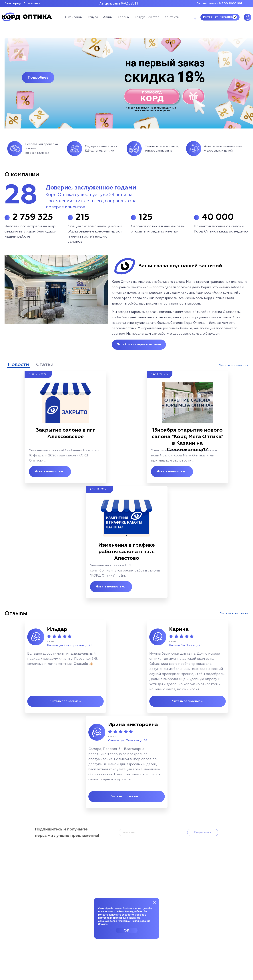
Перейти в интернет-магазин (139, 345)
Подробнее (38, 77)
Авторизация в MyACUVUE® (119, 4)
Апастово (31, 4)
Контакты (172, 17)
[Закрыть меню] (155, 902)
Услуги (93, 17)
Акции (108, 17)
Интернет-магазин (220, 17)
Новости (18, 365)
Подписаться (204, 832)
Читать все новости (234, 365)
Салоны (124, 17)
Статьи (45, 365)
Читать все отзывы (234, 614)
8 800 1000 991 (230, 4)
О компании (74, 17)
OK (127, 930)
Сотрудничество (147, 17)
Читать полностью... (50, 472)
